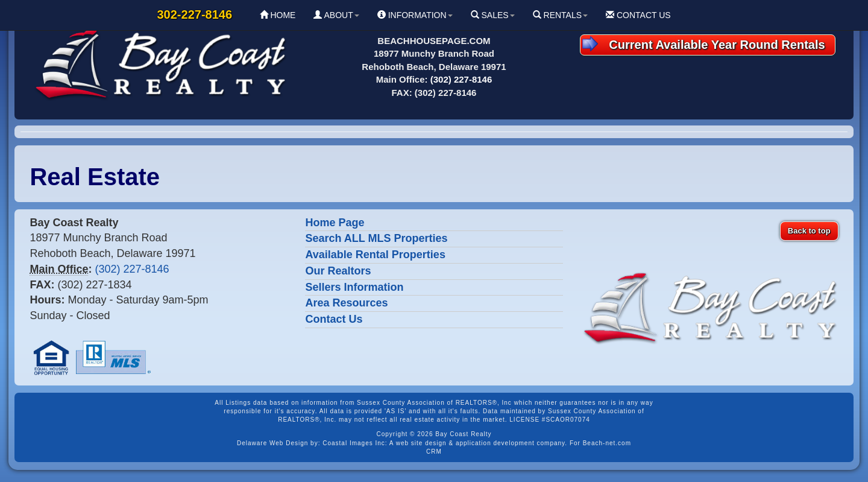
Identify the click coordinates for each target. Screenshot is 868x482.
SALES (493, 15)
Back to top (809, 231)
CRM (434, 452)
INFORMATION (415, 15)
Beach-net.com (607, 443)
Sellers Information (354, 287)
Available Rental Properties (375, 255)
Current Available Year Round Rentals (704, 44)
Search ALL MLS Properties (376, 238)
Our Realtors (338, 271)
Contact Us (334, 319)
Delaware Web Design (272, 443)
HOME (278, 15)
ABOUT (336, 15)
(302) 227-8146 (461, 79)
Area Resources (346, 303)
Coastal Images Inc (354, 443)
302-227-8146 (195, 14)
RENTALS (560, 15)
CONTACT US (638, 15)
